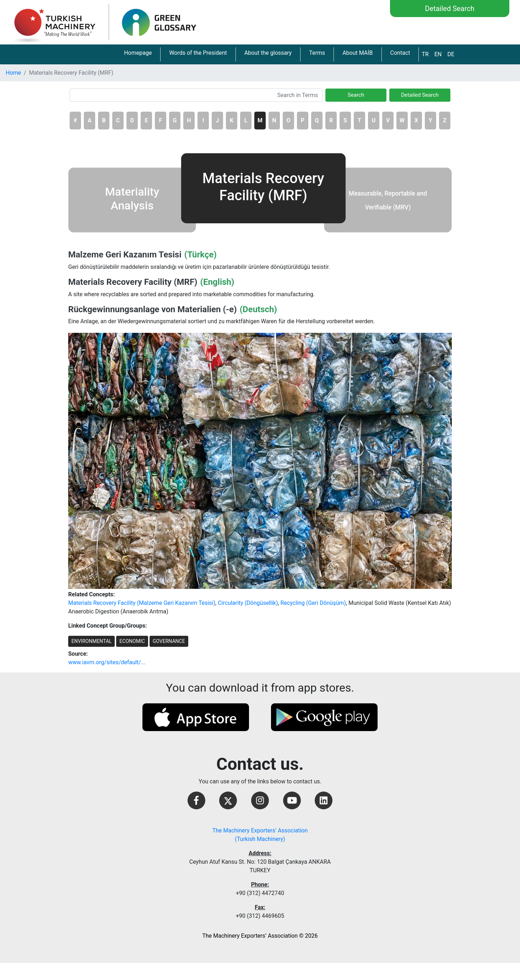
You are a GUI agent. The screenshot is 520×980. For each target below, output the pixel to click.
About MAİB (357, 53)
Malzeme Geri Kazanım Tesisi (125, 255)
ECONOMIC (132, 641)
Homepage (138, 53)
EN (438, 54)
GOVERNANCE (169, 641)
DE (451, 54)
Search (356, 95)
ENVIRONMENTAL (91, 641)
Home (13, 73)
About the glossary (268, 53)
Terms (317, 53)
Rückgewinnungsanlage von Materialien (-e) (153, 309)
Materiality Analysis (132, 198)
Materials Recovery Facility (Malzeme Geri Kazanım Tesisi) (142, 603)
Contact (400, 53)
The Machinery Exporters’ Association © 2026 (260, 936)
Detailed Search (449, 9)
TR (425, 54)
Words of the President (198, 53)
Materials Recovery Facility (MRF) (133, 282)
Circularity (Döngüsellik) (248, 603)
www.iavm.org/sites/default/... (107, 662)
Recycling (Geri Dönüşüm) (313, 603)
